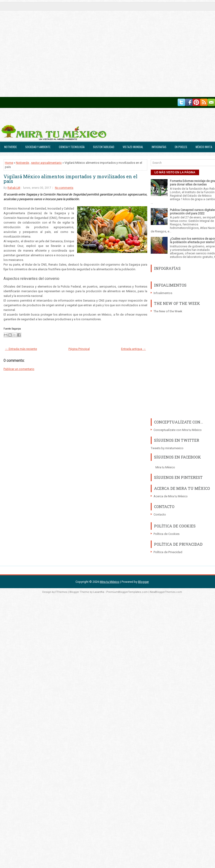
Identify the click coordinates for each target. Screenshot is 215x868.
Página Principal (79, 349)
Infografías (159, 147)
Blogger (143, 582)
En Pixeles (181, 147)
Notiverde (11, 147)
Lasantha (99, 592)
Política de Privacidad (168, 552)
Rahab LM (14, 188)
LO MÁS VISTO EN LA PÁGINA (175, 172)
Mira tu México (165, 467)
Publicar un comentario (19, 369)
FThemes (61, 592)
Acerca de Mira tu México (171, 496)
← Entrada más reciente (21, 349)
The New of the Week (168, 311)
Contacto (160, 514)
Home (9, 163)
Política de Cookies (167, 534)
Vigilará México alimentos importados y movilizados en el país (70, 179)
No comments (64, 188)
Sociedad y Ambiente (38, 147)
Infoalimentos (163, 293)
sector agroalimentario (46, 163)
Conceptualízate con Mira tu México (178, 430)
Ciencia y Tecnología (72, 147)
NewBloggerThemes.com (166, 592)
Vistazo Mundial (133, 147)
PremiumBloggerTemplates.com (127, 592)
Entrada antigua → (133, 349)
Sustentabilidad (104, 147)
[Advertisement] (48, 48)
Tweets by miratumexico (167, 448)
